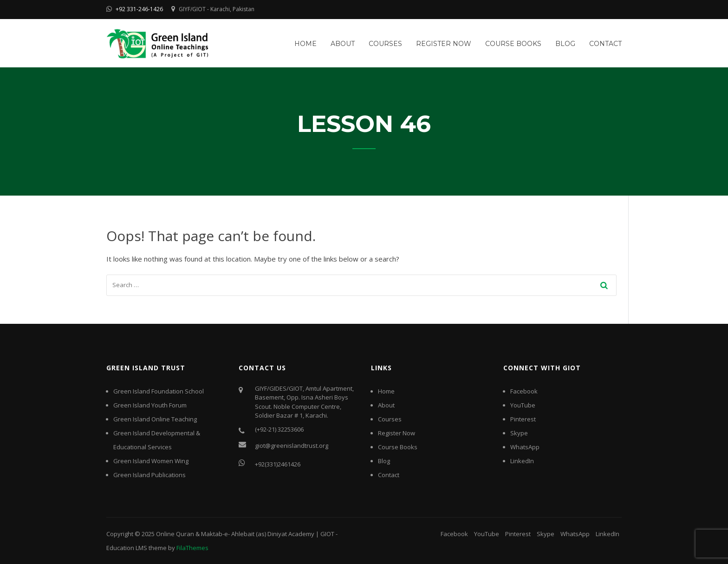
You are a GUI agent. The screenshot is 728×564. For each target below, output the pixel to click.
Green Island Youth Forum (150, 405)
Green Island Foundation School (159, 391)
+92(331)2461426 (278, 464)
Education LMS (127, 548)
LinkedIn (522, 461)
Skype (519, 433)
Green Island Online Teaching (155, 419)
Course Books (513, 44)
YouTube (523, 405)
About (343, 44)
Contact (605, 44)
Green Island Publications (149, 475)
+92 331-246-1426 (139, 9)
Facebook (524, 391)
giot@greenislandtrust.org (292, 446)
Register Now (444, 44)
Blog (565, 44)
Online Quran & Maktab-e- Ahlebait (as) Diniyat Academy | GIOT (245, 534)
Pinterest (523, 419)
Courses (385, 44)
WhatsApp (525, 447)
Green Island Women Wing (151, 461)
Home (305, 44)
